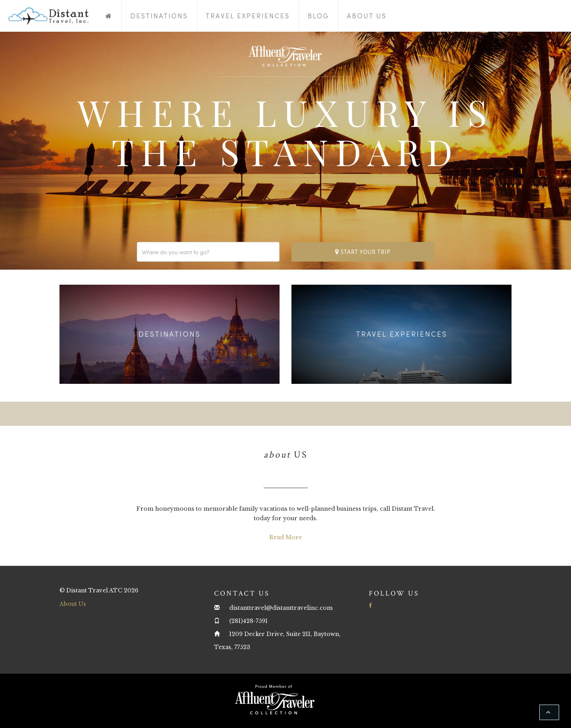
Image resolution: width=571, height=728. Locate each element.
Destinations (159, 16)
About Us (367, 16)
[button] (549, 712)
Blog (318, 16)
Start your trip (363, 252)
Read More (285, 537)
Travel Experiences (248, 16)
